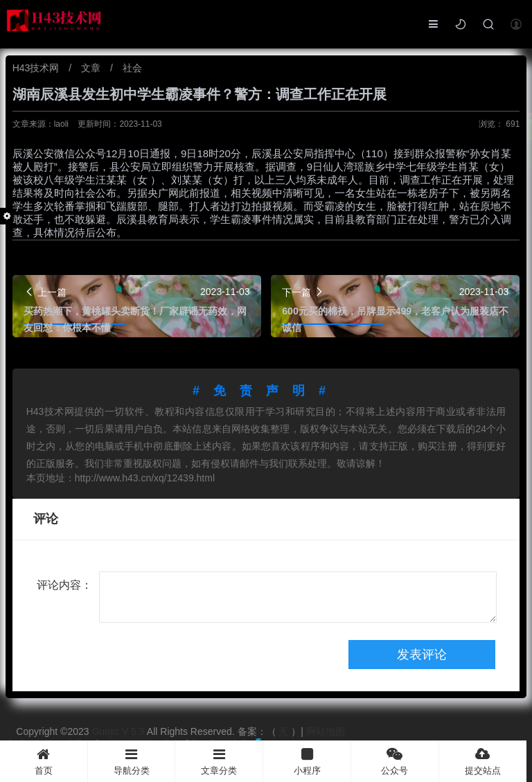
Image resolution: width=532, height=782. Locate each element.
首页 (44, 762)
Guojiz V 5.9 (119, 731)
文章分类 (219, 762)
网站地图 (326, 731)
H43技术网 (37, 68)
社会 (132, 68)
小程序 (307, 762)
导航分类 (132, 762)
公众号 (395, 762)
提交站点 (483, 762)
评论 (46, 519)
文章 (92, 68)
